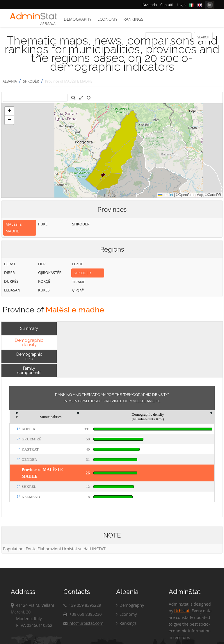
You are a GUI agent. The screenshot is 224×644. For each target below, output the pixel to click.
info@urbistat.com (83, 623)
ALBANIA (10, 81)
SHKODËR (31, 81)
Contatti (167, 5)
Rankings (133, 19)
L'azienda (149, 5)
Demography (78, 19)
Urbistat (182, 611)
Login (181, 5)
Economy (107, 19)
